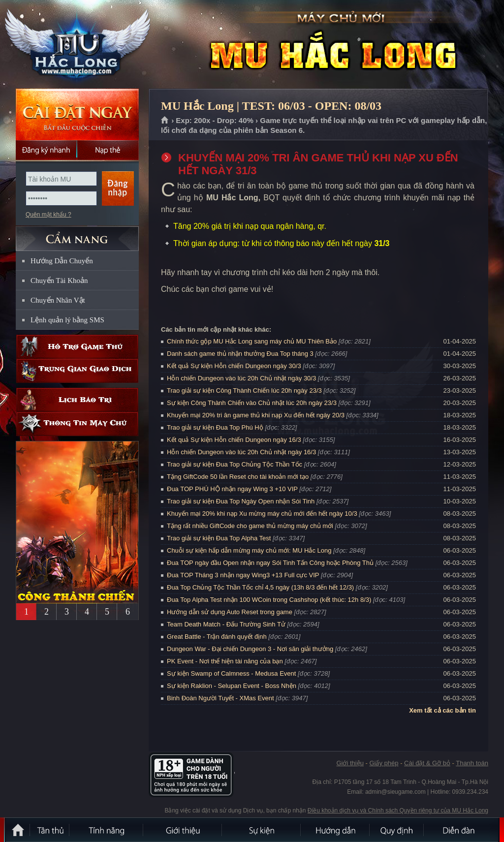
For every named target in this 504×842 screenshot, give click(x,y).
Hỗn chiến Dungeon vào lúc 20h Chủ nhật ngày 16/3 (241, 452)
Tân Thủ (50, 830)
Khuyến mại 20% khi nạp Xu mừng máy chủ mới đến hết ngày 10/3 (262, 514)
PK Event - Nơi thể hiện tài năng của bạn (225, 661)
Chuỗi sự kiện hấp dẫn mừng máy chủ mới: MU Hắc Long (249, 550)
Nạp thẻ (108, 150)
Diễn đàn (461, 830)
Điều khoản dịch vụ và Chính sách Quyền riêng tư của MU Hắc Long (398, 811)
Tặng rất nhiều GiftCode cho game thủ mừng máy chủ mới (250, 526)
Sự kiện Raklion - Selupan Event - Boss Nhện (232, 686)
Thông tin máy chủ (77, 424)
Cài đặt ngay (77, 114)
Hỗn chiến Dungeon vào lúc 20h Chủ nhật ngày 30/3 (241, 378)
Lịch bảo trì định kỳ (77, 400)
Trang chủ (165, 121)
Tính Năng (107, 830)
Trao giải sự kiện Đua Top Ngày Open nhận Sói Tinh (241, 501)
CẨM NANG (77, 234)
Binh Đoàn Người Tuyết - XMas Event (220, 698)
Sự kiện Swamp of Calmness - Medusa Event (231, 673)
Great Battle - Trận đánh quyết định (217, 637)
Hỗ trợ (77, 347)
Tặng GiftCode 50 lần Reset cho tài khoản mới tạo (238, 477)
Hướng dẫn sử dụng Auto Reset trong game (230, 612)
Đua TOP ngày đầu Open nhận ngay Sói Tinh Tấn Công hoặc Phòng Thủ (270, 563)
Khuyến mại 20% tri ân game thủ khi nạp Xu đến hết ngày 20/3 (256, 415)
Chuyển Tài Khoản (59, 281)
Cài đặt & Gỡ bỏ (427, 763)
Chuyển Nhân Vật (58, 300)
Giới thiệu (350, 763)
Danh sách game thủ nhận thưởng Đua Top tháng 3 (240, 354)
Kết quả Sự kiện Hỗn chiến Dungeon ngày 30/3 (234, 366)
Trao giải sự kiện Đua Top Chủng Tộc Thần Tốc (235, 464)
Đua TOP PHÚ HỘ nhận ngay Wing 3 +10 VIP (232, 489)
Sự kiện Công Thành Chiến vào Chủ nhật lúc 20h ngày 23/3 (252, 403)
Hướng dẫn (336, 830)
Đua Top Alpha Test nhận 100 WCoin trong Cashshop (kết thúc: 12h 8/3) (269, 600)
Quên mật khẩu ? (48, 215)
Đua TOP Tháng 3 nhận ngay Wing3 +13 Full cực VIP (243, 575)
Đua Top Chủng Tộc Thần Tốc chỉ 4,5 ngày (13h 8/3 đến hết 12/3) (260, 587)
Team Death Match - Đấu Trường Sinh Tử (226, 624)
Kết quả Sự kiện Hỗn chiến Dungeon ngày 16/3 (234, 440)
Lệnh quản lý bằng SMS (67, 320)
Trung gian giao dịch (77, 371)
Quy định (397, 830)
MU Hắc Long (77, 45)
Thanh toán (472, 763)
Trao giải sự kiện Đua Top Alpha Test (219, 538)
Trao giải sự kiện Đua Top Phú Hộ (215, 427)
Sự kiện (262, 830)
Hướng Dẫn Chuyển (62, 261)
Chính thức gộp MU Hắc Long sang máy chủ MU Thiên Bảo (252, 341)
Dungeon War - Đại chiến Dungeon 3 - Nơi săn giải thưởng (250, 649)
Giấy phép (384, 763)
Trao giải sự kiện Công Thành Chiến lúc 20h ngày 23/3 (244, 390)
